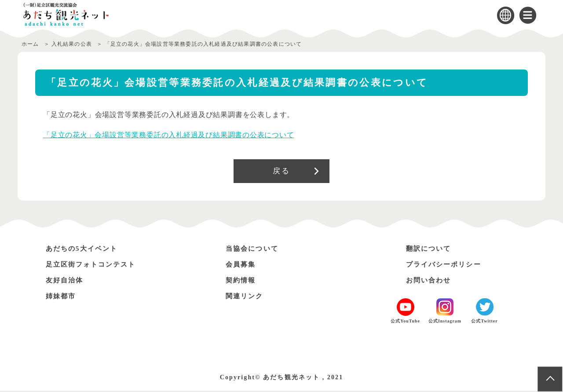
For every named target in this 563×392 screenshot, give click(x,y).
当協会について (254, 250)
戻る (281, 172)
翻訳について (430, 250)
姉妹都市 (62, 297)
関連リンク (246, 297)
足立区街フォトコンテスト (94, 266)
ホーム (30, 44)
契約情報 (242, 281)
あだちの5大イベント (84, 250)
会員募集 (242, 266)
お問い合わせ (430, 281)
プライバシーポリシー (446, 266)
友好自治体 (66, 281)
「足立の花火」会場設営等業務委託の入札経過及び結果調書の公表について (169, 135)
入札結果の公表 (72, 44)
